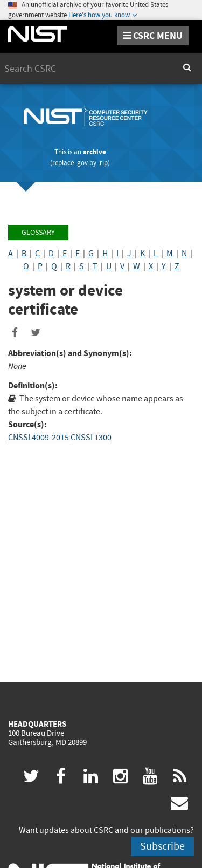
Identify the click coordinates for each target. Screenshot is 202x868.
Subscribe (162, 846)
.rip (103, 163)
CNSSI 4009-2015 (39, 438)
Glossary (38, 232)
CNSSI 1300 (91, 438)
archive (95, 152)
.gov (82, 163)
